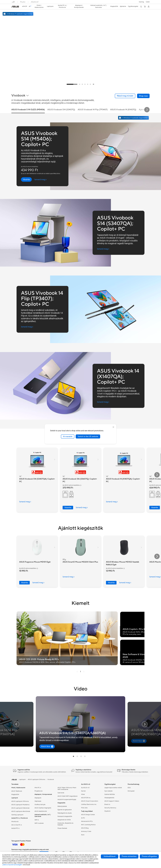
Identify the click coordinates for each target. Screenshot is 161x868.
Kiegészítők (15, 794)
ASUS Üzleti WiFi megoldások (68, 796)
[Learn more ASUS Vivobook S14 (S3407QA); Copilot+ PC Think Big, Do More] (80, 86)
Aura (83, 835)
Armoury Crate (86, 831)
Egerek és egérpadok (65, 810)
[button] (141, 2)
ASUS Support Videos (112, 801)
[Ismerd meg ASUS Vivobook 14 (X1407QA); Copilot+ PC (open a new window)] (103, 402)
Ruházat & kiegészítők (65, 816)
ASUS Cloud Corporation (90, 801)
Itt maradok (68, 436)
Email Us (107, 804)
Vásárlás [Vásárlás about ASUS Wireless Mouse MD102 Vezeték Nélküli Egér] (111, 583)
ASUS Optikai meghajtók (43, 808)
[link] (15, 7)
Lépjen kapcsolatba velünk (113, 788)
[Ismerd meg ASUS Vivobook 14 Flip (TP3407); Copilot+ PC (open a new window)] (27, 327)
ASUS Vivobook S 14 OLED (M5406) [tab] (28, 110)
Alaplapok (38, 798)
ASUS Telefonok (17, 791)
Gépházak (38, 801)
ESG (129, 788)
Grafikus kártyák (40, 805)
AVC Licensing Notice (88, 825)
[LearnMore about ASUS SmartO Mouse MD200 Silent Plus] (70, 577)
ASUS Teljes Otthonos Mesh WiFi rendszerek (67, 789)
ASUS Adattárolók (41, 811)
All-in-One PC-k (17, 825)
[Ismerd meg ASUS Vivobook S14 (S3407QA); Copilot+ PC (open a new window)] (103, 249)
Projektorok (39, 791)
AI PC (83, 818)
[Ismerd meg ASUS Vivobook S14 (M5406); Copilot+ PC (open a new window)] (40, 180)
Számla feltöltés (110, 794)
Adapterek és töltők (64, 820)
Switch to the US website (88, 436)
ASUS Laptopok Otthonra (20, 801)
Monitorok (15, 822)
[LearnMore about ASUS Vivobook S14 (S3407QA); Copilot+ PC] (26, 502)
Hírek (83, 794)
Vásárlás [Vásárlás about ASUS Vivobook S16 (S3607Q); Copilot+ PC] (68, 508)
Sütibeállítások (110, 856)
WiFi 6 (37, 820)
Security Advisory (110, 808)
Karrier (83, 791)
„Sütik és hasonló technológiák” (12, 865)
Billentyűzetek (62, 806)
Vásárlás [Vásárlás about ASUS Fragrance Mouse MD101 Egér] (24, 583)
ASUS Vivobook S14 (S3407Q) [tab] (61, 110)
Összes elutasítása (129, 856)
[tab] (72, 84)
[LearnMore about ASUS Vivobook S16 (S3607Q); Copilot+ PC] (83, 508)
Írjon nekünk (108, 791)
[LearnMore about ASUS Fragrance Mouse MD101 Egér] (40, 583)
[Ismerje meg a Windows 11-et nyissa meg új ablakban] (134, 118)
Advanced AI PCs (87, 821)
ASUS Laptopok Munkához (20, 805)
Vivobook (51, 779)
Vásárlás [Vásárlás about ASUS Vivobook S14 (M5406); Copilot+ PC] (155, 508)
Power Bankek (62, 828)
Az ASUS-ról (85, 788)
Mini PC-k (38, 788)
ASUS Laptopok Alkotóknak (21, 811)
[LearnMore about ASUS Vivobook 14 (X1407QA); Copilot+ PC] (113, 502)
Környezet (131, 791)
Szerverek (61, 793)
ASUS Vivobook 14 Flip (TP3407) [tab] (93, 110)
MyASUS (107, 811)
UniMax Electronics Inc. (89, 804)
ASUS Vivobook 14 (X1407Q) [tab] (123, 110)
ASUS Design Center (88, 815)
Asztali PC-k (15, 828)
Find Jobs (84, 808)
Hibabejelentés (109, 798)
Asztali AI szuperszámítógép (67, 800)
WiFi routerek (39, 823)
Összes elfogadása (149, 856)
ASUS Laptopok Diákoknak (20, 808)
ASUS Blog (85, 828)
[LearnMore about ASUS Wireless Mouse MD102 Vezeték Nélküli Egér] (126, 583)
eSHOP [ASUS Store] (25, 6)
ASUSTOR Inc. (86, 798)
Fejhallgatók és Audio (65, 813)
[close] (113, 427)
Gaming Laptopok (17, 815)
